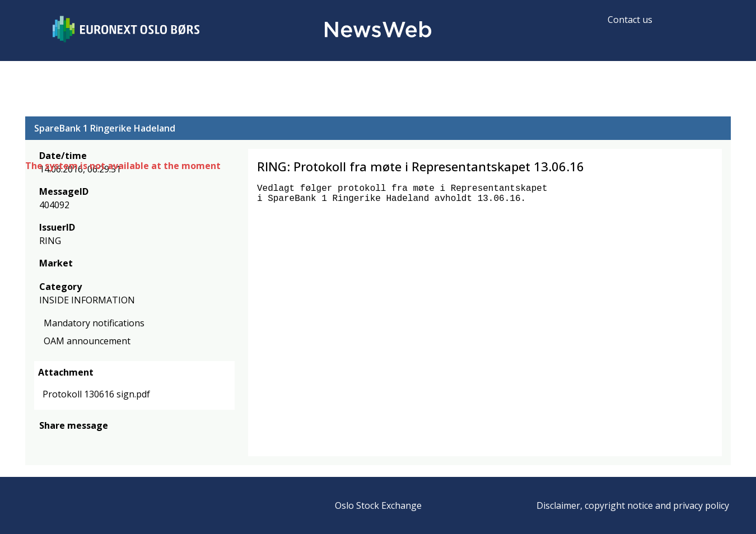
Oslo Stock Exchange (378, 505)
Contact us (630, 20)
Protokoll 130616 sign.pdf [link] (96, 394)
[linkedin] (84, 442)
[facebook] (46, 442)
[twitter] (63, 442)
